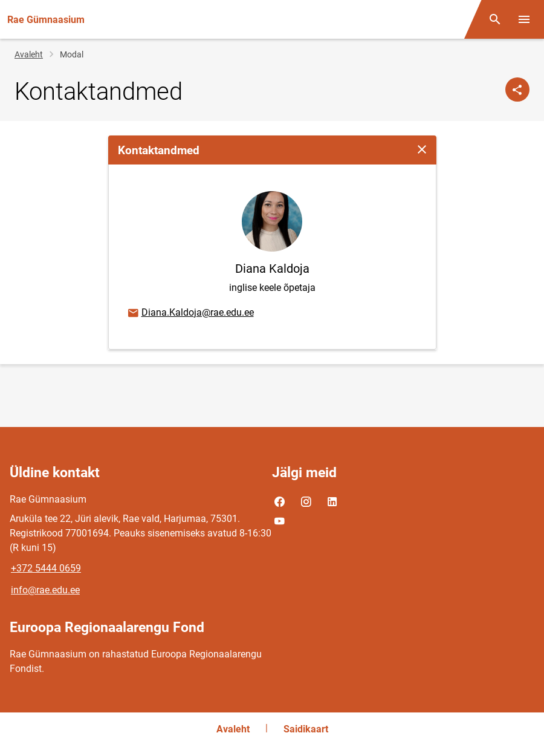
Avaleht (29, 54)
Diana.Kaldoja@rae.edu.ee (190, 313)
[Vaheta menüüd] (524, 19)
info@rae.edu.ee (45, 590)
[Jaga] (517, 90)
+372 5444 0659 (46, 568)
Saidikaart (306, 729)
